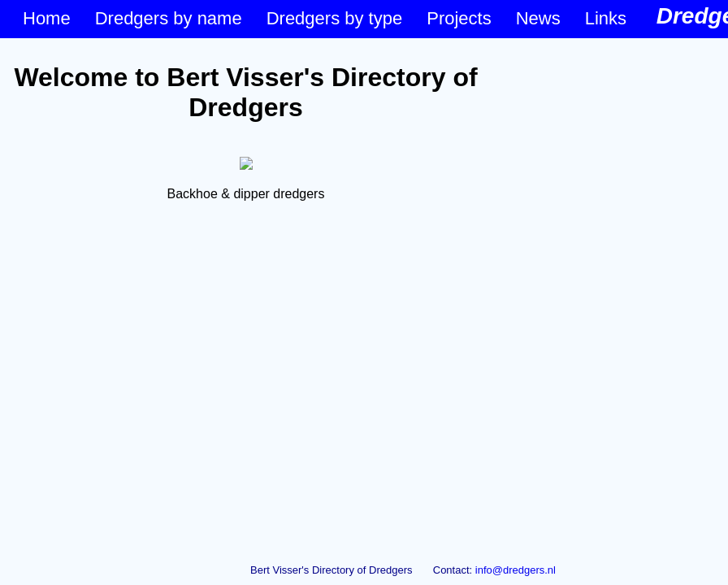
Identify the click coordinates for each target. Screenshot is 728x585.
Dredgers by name (169, 18)
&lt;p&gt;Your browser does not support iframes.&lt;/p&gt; (246, 295)
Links (606, 18)
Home (47, 18)
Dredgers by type (335, 18)
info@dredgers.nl (516, 570)
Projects (459, 18)
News (538, 18)
